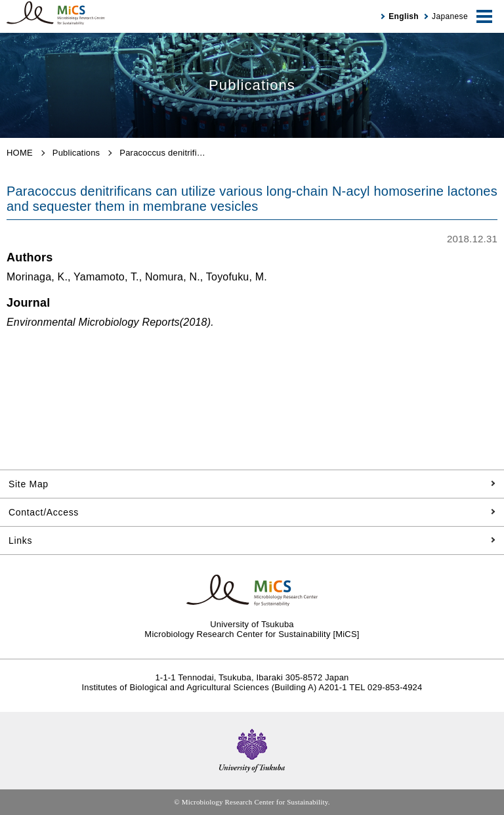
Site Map (29, 484)
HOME (20, 153)
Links (20, 540)
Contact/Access (44, 512)
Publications (76, 153)
